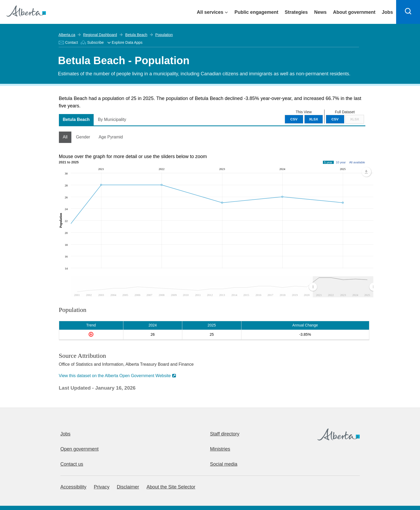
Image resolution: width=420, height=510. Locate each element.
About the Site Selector (171, 487)
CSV (335, 119)
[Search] (408, 12)
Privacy (101, 487)
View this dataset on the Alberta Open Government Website (115, 376)
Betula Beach (136, 35)
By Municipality (112, 119)
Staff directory (225, 434)
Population (164, 35)
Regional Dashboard (100, 35)
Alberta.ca (67, 35)
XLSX (355, 119)
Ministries (220, 449)
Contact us (72, 464)
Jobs (66, 434)
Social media (224, 464)
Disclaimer (128, 487)
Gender (83, 137)
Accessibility (73, 487)
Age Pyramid (111, 137)
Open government (80, 449)
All (65, 137)
